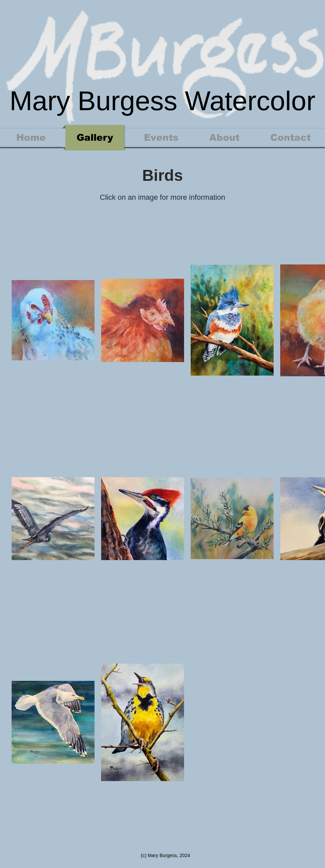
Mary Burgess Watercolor (162, 101)
